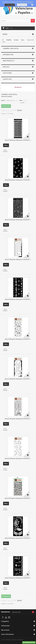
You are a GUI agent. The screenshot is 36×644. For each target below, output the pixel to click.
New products (9, 61)
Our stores (7, 73)
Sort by (3, 100)
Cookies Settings (10, 5)
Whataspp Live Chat (29, 642)
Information (8, 55)
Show (21, 100)
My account (5, 630)
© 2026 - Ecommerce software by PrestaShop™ (12, 640)
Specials (6, 67)
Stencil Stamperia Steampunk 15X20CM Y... (18, 140)
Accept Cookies (22, 5)
